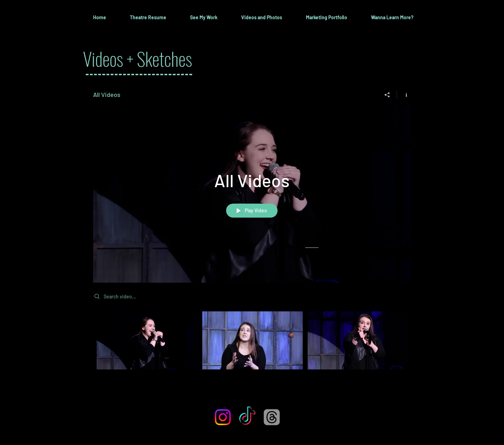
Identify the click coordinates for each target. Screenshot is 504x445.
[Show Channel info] (404, 95)
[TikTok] (247, 417)
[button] (204, 17)
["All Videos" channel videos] (252, 345)
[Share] (387, 95)
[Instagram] (223, 417)
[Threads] (272, 417)
